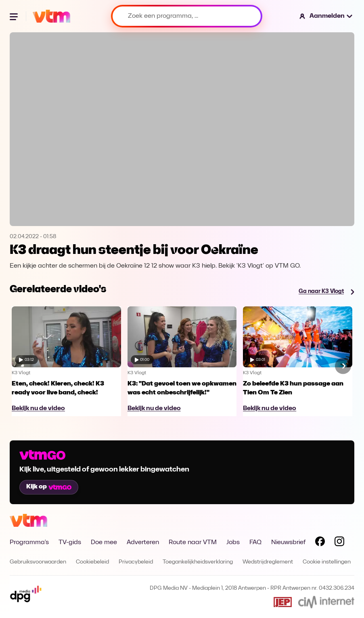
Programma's (29, 543)
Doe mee (104, 543)
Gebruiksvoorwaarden (38, 562)
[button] (326, 16)
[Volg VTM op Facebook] (320, 543)
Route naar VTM (193, 543)
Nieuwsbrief (288, 543)
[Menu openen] (15, 16)
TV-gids (70, 543)
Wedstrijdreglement (268, 562)
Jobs (233, 543)
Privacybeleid (136, 562)
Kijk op (49, 487)
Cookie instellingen (327, 562)
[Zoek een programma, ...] (187, 16)
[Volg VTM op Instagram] (339, 543)
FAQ (255, 543)
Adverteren (143, 543)
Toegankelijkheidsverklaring (198, 562)
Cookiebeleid (92, 562)
